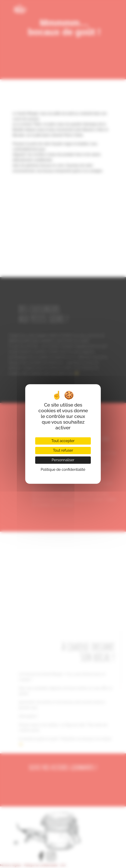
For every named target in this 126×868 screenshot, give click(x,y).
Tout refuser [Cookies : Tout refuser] (63, 450)
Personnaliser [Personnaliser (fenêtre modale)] (63, 460)
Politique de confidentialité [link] (63, 470)
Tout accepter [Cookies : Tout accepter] (63, 441)
